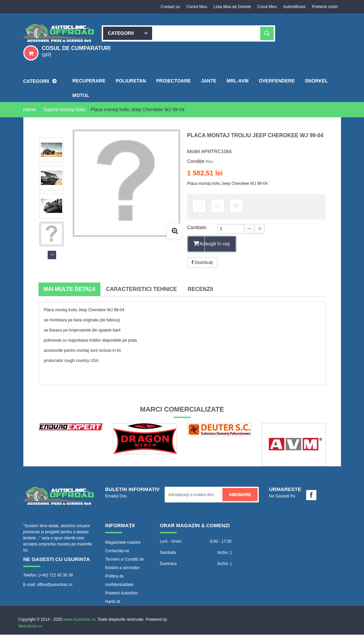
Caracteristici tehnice (142, 290)
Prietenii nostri (324, 7)
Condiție (196, 161)
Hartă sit (113, 603)
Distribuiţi (202, 264)
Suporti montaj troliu (65, 109)
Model (194, 151)
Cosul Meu (266, 7)
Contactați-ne (117, 552)
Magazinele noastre (123, 544)
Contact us (168, 7)
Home (30, 109)
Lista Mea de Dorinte (231, 7)
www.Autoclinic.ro (79, 621)
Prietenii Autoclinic (122, 594)
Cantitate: (197, 227)
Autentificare (294, 7)
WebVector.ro (30, 628)
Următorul (52, 255)
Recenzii (200, 290)
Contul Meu (195, 7)
